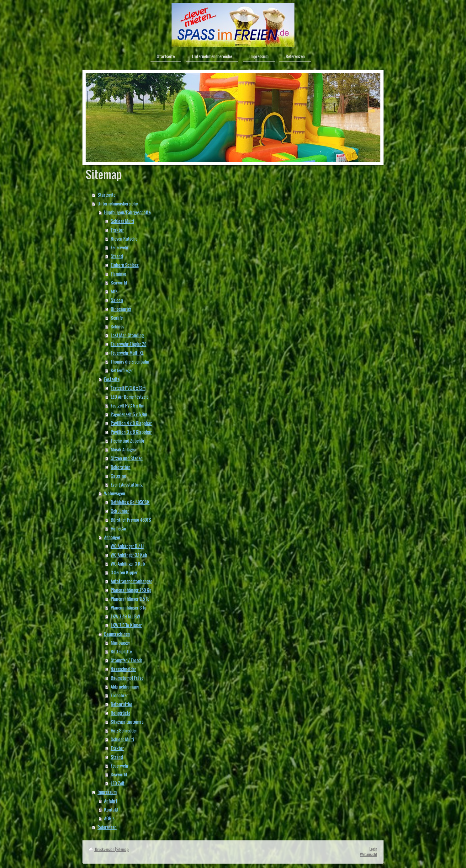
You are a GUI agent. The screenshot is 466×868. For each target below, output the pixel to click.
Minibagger (120, 643)
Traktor (117, 230)
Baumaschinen (117, 634)
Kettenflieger (122, 370)
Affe (114, 291)
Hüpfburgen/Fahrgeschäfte (127, 212)
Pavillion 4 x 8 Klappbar (131, 423)
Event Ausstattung (127, 485)
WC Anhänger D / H (127, 546)
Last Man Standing (127, 335)
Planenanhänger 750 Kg (131, 590)
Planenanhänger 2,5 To (130, 599)
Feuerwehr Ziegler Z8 (129, 344)
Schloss (117, 326)
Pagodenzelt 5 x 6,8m (129, 414)
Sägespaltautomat (127, 722)
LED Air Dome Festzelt (129, 397)
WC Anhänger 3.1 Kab (129, 555)
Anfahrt (111, 801)
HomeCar (119, 528)
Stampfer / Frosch (127, 660)
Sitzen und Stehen (127, 458)
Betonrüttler (122, 704)
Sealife (117, 318)
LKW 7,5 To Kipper (126, 625)
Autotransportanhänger (131, 581)
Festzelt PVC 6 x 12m (128, 388)
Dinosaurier (121, 309)
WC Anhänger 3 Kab (128, 564)
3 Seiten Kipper (124, 572)
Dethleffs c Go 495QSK (130, 502)
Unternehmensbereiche (118, 203)
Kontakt (111, 809)
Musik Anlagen (123, 449)
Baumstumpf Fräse (127, 678)
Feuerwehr (120, 247)
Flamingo (119, 274)
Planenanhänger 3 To (129, 607)
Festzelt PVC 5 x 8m (127, 405)
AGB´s (109, 818)
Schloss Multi (122, 221)
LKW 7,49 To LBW (125, 616)
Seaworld (119, 282)
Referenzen (107, 827)
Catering (118, 476)
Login (373, 849)
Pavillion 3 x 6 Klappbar (131, 432)
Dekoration (121, 467)
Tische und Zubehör (128, 441)
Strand (117, 256)
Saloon (117, 300)
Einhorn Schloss (125, 265)
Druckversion (102, 849)
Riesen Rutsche (124, 239)
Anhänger (112, 537)
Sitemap (122, 849)
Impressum (107, 792)
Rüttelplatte (121, 651)
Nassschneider (123, 669)
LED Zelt (118, 783)
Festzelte (112, 379)
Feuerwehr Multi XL (127, 353)
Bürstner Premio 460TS (131, 520)
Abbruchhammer (125, 687)
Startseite (106, 195)
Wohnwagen (115, 493)
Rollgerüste (120, 713)
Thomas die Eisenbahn (130, 362)
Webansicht (369, 854)
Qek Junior (120, 511)
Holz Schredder (124, 730)
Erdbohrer (119, 695)
